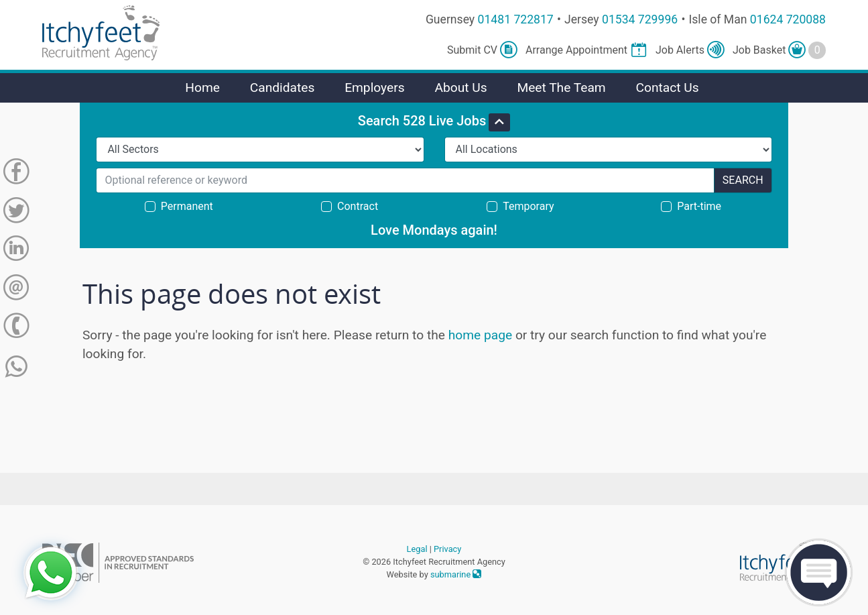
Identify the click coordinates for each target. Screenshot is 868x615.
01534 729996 (640, 19)
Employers (375, 88)
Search (743, 180)
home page (480, 335)
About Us (460, 88)
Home (202, 88)
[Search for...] (405, 180)
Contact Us (667, 88)
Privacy (447, 549)
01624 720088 (788, 19)
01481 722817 (516, 19)
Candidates (283, 88)
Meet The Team (561, 88)
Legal (417, 549)
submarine (456, 574)
